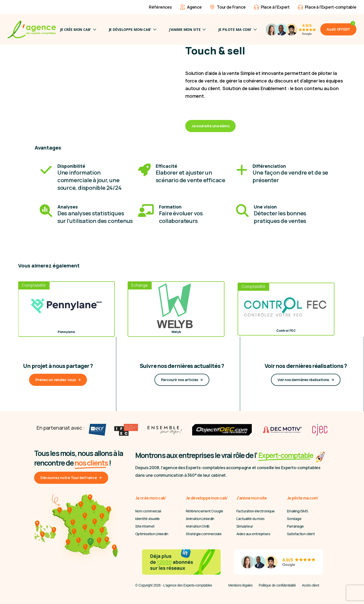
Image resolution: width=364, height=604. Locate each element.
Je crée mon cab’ (78, 29)
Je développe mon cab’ (133, 29)
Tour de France (228, 7)
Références (157, 7)
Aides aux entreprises (253, 534)
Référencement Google (204, 511)
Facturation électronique (256, 511)
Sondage (294, 519)
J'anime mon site (187, 29)
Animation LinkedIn (200, 519)
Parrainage (295, 526)
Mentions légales (240, 585)
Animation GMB (198, 526)
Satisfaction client (301, 534)
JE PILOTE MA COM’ (237, 29)
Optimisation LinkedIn (152, 534)
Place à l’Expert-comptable (327, 7)
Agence (191, 7)
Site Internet (145, 526)
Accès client (310, 585)
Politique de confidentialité (277, 585)
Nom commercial (148, 511)
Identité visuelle (147, 519)
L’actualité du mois (250, 519)
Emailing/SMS (297, 511)
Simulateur (245, 526)
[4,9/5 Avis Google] (291, 29)
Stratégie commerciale (204, 534)
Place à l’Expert (272, 7)
